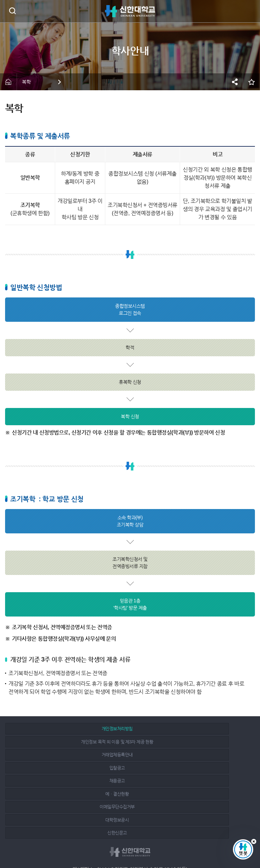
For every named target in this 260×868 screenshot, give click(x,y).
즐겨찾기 (252, 82)
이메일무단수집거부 (46, 755)
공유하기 (235, 82)
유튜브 (146, 845)
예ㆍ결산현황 (208, 742)
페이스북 (116, 845)
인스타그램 (131, 845)
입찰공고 (46, 742)
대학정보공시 (127, 755)
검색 (12, 11)
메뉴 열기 (250, 11)
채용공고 (127, 742)
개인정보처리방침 (46, 729)
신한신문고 (209, 755)
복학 (26, 82)
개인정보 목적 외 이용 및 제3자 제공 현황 (127, 729)
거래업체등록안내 (209, 729)
